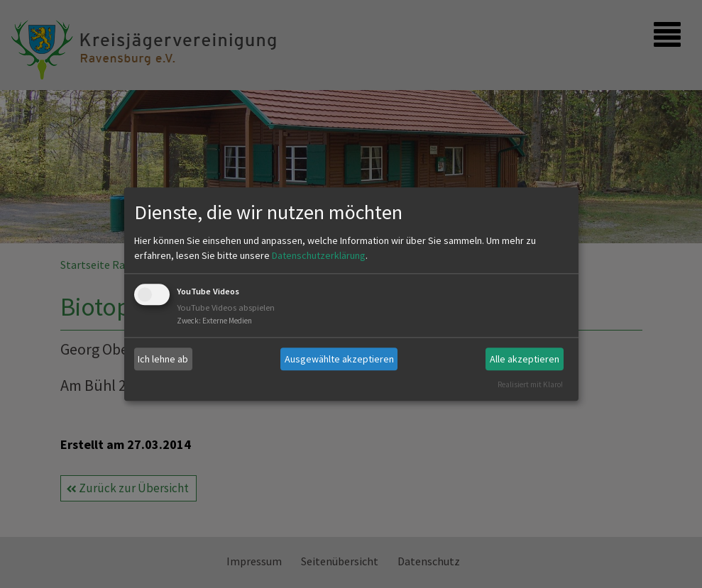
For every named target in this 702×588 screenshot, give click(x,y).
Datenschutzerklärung (319, 256)
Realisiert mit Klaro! (530, 384)
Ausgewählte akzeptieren (339, 359)
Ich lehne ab (163, 359)
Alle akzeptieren (525, 359)
